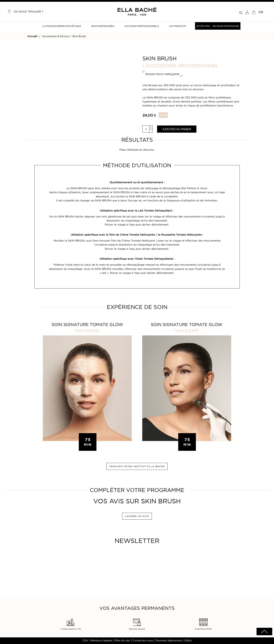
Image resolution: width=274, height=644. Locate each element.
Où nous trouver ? (25, 11)
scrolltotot (264, 632)
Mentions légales (102, 641)
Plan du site (122, 641)
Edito (188, 641)
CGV (85, 641)
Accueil (32, 36)
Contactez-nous (143, 641)
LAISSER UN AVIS (137, 516)
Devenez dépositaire (169, 641)
